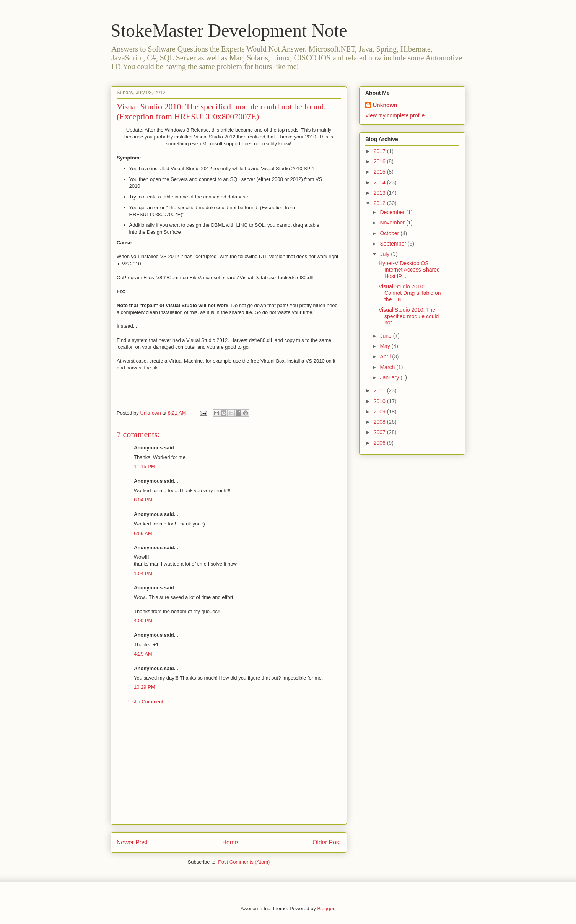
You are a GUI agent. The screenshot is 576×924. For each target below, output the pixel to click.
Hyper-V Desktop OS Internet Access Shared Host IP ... (409, 270)
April (386, 356)
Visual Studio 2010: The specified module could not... (409, 316)
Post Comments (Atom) (244, 862)
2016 (380, 161)
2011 (380, 390)
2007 (380, 432)
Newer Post (132, 842)
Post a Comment (145, 702)
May (386, 346)
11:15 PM (145, 466)
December (393, 212)
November (393, 223)
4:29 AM (143, 654)
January (390, 377)
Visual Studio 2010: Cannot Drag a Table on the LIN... (410, 293)
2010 (380, 401)
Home (230, 842)
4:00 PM (143, 621)
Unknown (385, 105)
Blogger (325, 909)
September (394, 244)
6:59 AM (143, 533)
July (385, 254)
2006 (380, 443)
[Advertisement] (229, 771)
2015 (380, 172)
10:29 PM (145, 687)
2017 (380, 151)
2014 (380, 182)
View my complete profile (395, 115)
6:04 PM (143, 500)
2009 (380, 412)
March (388, 367)
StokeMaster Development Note (229, 30)
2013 (380, 193)
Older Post (327, 842)
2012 (380, 203)
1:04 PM (143, 573)
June (386, 336)
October (390, 233)
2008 (380, 422)
